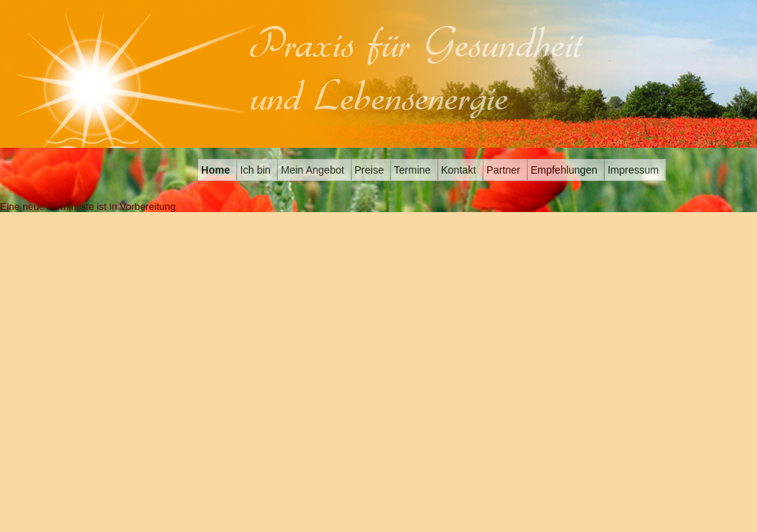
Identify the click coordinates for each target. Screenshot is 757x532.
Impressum (632, 170)
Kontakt (457, 170)
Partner (502, 170)
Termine (411, 170)
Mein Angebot (311, 170)
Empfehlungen (563, 170)
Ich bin (254, 170)
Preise (368, 170)
